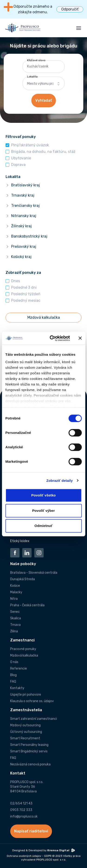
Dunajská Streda (23, 579)
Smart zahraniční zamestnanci (34, 719)
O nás (14, 662)
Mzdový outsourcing (25, 725)
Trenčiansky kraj (25, 206)
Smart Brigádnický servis (29, 751)
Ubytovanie (21, 158)
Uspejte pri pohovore (26, 695)
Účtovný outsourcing (26, 732)
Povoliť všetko (43, 495)
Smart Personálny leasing (29, 745)
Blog (13, 675)
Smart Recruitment (25, 738)
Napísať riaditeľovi (31, 831)
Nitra (14, 599)
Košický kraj (21, 257)
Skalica (16, 618)
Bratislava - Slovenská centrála (34, 573)
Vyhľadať (44, 100)
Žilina (14, 631)
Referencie (19, 669)
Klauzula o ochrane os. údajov (32, 701)
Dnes (16, 281)
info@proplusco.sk (24, 816)
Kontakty (17, 688)
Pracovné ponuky (23, 649)
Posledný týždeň (26, 294)
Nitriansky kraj (24, 216)
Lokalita (32, 77)
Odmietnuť (43, 526)
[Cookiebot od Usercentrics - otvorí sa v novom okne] (52, 338)
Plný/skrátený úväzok (30, 145)
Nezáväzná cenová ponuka (30, 764)
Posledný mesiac (26, 300)
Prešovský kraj (24, 246)
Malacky (16, 592)
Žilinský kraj (21, 226)
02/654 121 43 (21, 803)
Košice (15, 586)
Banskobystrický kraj (29, 236)
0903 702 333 (21, 810)
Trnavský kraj (23, 195)
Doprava (18, 165)
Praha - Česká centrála (27, 605)
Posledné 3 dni (24, 287)
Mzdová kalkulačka (24, 655)
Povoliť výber (44, 511)
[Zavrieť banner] (80, 338)
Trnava (15, 625)
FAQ (13, 682)
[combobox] (44, 84)
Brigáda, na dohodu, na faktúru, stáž (43, 152)
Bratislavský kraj (26, 185)
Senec (15, 612)
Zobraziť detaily (60, 481)
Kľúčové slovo (36, 60)
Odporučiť (70, 9)
